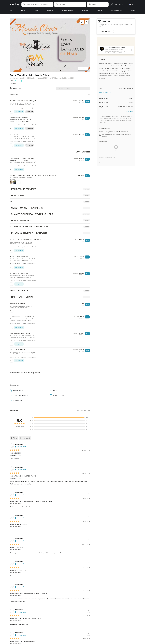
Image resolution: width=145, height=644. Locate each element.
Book (87, 101)
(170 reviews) (18, 81)
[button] (37, 4)
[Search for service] (73, 88)
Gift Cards (106, 21)
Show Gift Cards (106, 31)
